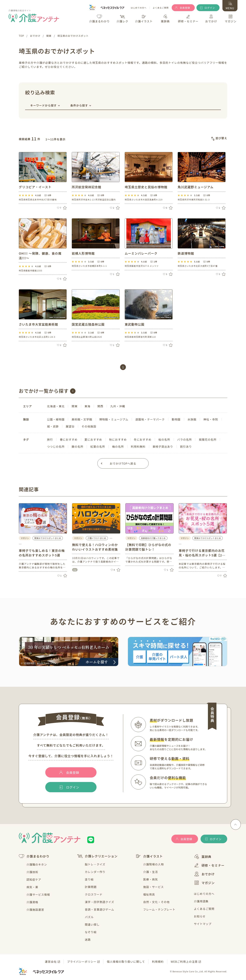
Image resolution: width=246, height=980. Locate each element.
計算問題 (91, 887)
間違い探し (92, 924)
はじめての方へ (139, 8)
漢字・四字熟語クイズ (100, 902)
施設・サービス (153, 887)
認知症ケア (34, 879)
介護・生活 (151, 872)
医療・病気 (151, 879)
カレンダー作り (95, 872)
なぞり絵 (91, 932)
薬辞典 (203, 857)
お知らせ (200, 916)
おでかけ (204, 874)
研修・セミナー (209, 865)
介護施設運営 (35, 910)
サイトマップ (203, 924)
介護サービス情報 (38, 895)
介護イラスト (149, 856)
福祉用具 (149, 894)
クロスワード (94, 894)
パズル (89, 917)
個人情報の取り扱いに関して (126, 962)
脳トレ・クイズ (95, 864)
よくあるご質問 (161, 8)
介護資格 (32, 902)
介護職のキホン (37, 864)
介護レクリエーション (97, 856)
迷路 (88, 939)
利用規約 (158, 962)
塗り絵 (89, 879)
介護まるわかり (34, 856)
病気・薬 (32, 887)
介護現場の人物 (153, 864)
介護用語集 (201, 901)
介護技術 (32, 872)
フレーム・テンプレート (159, 909)
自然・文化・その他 (156, 902)
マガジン (204, 883)
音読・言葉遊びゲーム (100, 909)
